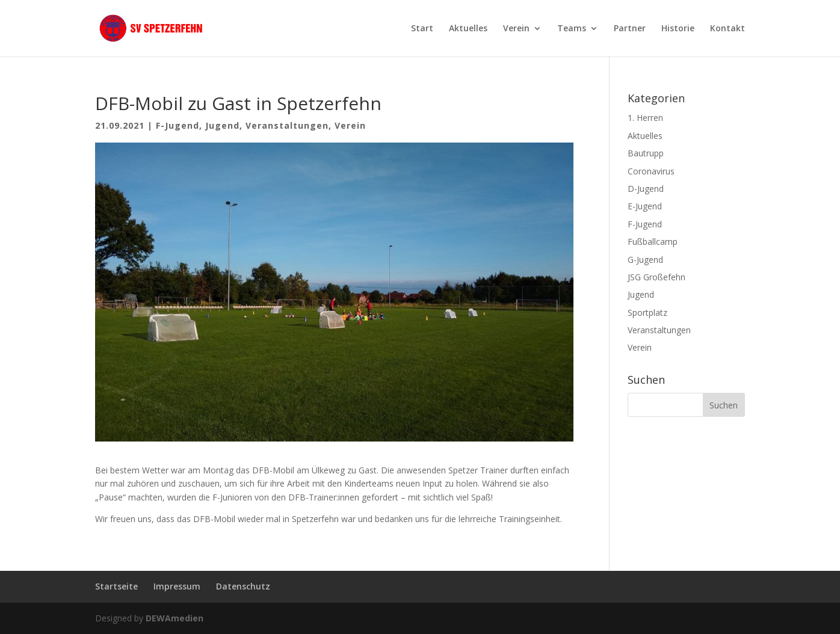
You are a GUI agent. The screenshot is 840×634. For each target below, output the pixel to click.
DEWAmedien (174, 618)
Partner (630, 29)
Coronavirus (651, 171)
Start (422, 29)
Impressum (177, 586)
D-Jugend (646, 189)
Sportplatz (647, 312)
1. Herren (645, 118)
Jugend (222, 125)
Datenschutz (243, 586)
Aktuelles (468, 29)
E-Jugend (645, 206)
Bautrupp (646, 153)
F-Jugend (178, 125)
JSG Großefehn (656, 277)
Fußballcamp (653, 242)
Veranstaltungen (287, 125)
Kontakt (727, 29)
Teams (572, 29)
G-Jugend (645, 260)
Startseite (116, 586)
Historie (678, 29)
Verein (516, 29)
